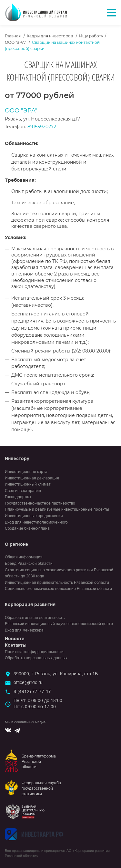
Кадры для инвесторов (50, 36)
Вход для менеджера (24, 630)
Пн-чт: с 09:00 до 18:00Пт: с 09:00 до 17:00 (38, 704)
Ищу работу (91, 36)
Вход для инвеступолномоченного (36, 522)
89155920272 (42, 127)
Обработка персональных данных (36, 658)
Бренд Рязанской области (29, 564)
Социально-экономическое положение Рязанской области (58, 589)
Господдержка (18, 497)
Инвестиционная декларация (32, 478)
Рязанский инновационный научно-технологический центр (59, 624)
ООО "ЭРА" (15, 42)
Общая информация (24, 557)
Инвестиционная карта (26, 472)
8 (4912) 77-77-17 (32, 691)
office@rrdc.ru (28, 682)
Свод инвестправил (23, 491)
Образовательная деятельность (35, 618)
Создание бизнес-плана (27, 528)
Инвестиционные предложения (34, 516)
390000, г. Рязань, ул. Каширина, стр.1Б (56, 674)
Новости (15, 639)
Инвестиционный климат (28, 484)
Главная (13, 36)
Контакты (16, 645)
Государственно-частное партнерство (40, 503)
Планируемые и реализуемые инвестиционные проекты (57, 509)
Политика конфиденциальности (34, 652)
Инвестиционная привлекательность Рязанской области (57, 583)
